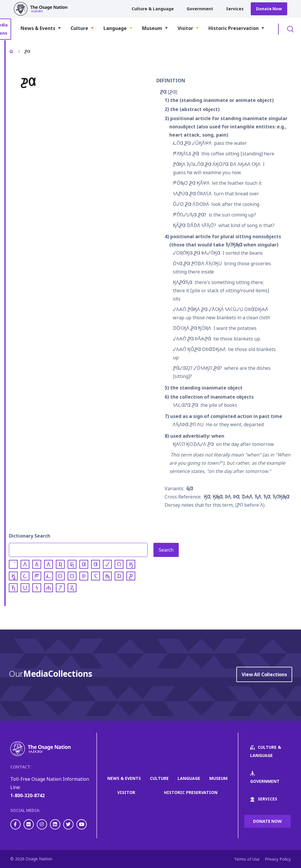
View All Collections (264, 674)
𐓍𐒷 (267, 497)
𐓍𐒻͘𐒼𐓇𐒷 (281, 497)
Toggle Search (290, 29)
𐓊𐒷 (163, 92)
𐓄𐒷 (236, 497)
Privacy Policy (278, 859)
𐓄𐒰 (228, 497)
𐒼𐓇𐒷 (218, 497)
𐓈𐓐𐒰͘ (247, 497)
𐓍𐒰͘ (258, 497)
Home (11, 51)
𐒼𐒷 (207, 497)
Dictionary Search (30, 536)
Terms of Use (247, 859)
